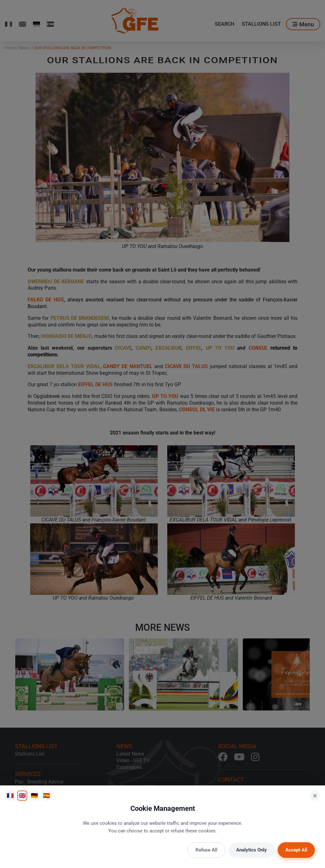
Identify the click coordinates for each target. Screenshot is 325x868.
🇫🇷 (10, 795)
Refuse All (206, 850)
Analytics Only (252, 850)
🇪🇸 (46, 795)
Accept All (296, 850)
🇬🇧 (22, 795)
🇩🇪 (34, 795)
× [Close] (315, 796)
